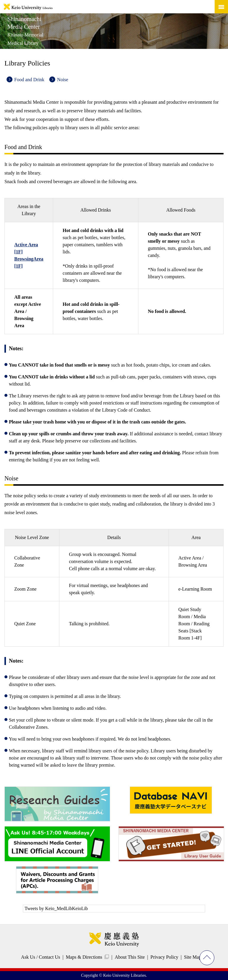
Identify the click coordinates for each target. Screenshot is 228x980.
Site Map (193, 957)
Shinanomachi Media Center (25, 31)
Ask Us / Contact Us (41, 957)
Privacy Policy (164, 957)
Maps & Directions (84, 957)
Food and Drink (29, 80)
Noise (62, 80)
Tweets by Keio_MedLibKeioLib (56, 908)
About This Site (130, 957)
